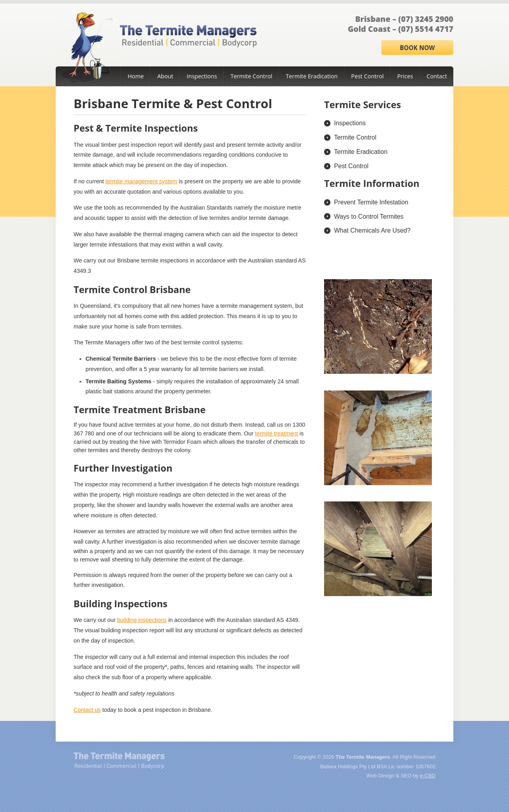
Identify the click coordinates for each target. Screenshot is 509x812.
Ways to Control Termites (369, 217)
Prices (405, 76)
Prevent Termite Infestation (371, 202)
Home (136, 76)
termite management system (141, 181)
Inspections (202, 76)
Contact (437, 76)
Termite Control (252, 76)
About (165, 76)
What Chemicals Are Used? (372, 230)
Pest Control (367, 76)
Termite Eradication (312, 76)
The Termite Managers (119, 761)
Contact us (87, 710)
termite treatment (276, 433)
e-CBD (428, 776)
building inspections (142, 620)
